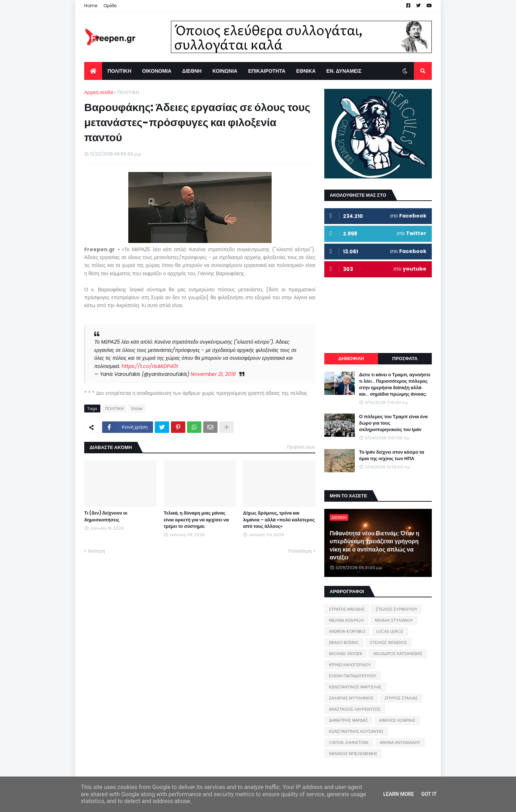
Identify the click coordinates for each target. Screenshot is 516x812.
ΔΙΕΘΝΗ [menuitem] (192, 71)
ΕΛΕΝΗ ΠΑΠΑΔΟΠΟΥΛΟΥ (353, 676)
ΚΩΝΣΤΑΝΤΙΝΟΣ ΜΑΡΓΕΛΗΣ (355, 687)
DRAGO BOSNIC (344, 643)
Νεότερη (96, 551)
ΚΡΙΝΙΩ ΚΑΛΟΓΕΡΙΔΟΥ (350, 665)
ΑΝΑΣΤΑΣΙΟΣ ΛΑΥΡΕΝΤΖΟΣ (355, 709)
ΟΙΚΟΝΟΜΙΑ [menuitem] (157, 71)
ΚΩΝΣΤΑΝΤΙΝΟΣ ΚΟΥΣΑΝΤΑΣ (356, 731)
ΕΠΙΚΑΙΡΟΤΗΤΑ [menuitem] (267, 71)
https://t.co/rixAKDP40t (150, 366)
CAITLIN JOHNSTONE (349, 742)
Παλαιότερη (300, 551)
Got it (429, 794)
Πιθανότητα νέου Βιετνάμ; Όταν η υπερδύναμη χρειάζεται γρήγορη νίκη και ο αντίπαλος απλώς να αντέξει (374, 546)
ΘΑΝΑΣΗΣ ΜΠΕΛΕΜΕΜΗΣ (353, 754)
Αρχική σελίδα (99, 92)
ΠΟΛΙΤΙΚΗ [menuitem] (120, 71)
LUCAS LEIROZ (390, 631)
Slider (137, 409)
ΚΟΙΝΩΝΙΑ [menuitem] (225, 71)
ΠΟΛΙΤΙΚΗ (128, 92)
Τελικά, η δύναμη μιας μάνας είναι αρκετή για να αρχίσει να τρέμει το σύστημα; (196, 520)
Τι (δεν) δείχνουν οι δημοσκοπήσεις (106, 516)
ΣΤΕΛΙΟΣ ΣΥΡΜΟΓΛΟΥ (396, 609)
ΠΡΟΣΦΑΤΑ (405, 359)
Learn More (398, 794)
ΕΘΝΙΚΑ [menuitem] (306, 71)
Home (91, 6)
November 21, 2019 (213, 374)
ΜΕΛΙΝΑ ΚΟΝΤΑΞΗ (346, 620)
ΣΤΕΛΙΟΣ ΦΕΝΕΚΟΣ (389, 643)
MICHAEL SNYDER (346, 654)
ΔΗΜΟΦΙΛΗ (351, 359)
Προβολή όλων (301, 447)
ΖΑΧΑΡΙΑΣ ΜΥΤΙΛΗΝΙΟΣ (351, 698)
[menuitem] (93, 71)
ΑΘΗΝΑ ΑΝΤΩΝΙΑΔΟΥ (400, 742)
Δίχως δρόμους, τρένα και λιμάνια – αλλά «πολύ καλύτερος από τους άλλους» (279, 520)
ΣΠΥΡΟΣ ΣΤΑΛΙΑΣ (401, 698)
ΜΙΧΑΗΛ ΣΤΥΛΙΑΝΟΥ (394, 620)
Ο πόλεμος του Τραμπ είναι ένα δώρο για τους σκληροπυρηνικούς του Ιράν (393, 423)
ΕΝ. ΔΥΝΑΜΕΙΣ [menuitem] (344, 71)
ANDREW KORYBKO (347, 631)
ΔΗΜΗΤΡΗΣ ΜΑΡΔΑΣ (348, 720)
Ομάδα (110, 6)
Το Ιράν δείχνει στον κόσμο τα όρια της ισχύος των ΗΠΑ (391, 455)
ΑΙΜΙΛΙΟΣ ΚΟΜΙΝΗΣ (397, 720)
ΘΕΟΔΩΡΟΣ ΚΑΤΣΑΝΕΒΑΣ (398, 654)
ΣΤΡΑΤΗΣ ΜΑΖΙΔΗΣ (347, 609)
